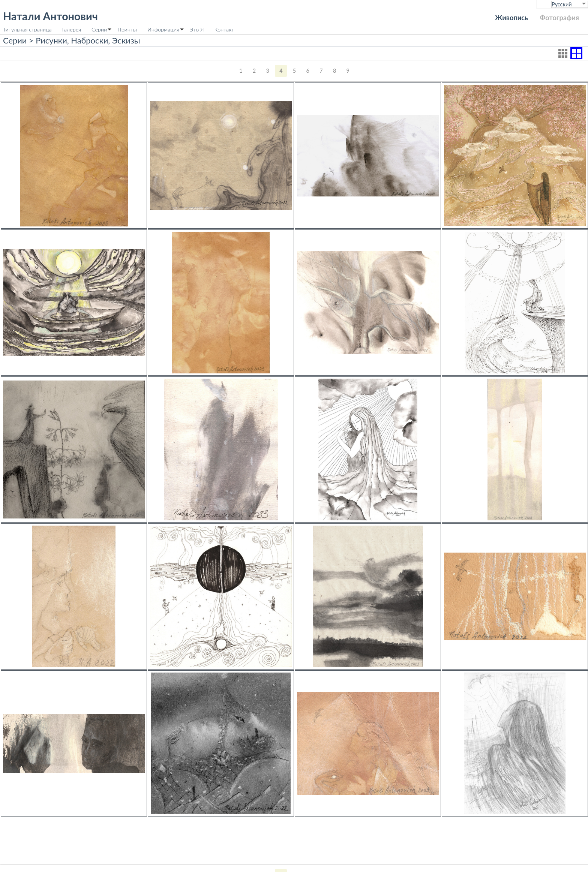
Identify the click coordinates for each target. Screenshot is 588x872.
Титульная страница (27, 29)
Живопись (511, 18)
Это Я (197, 29)
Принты (127, 29)
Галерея (72, 29)
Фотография (559, 18)
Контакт (224, 29)
